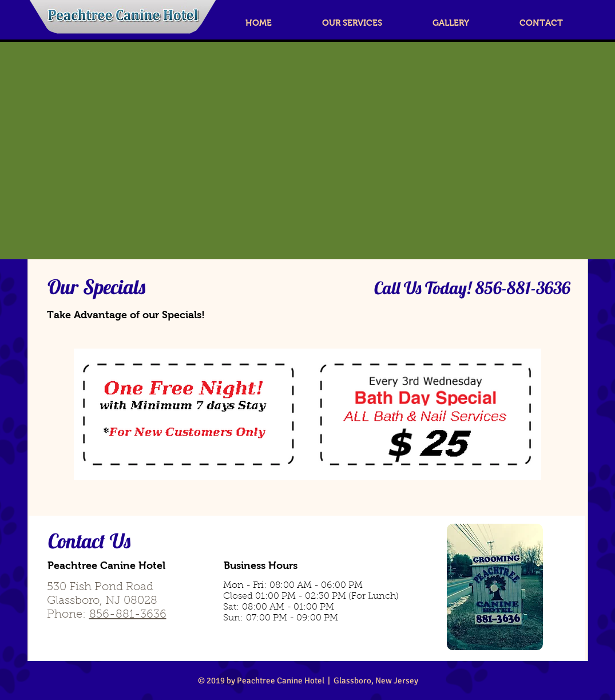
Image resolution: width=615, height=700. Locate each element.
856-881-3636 (128, 615)
